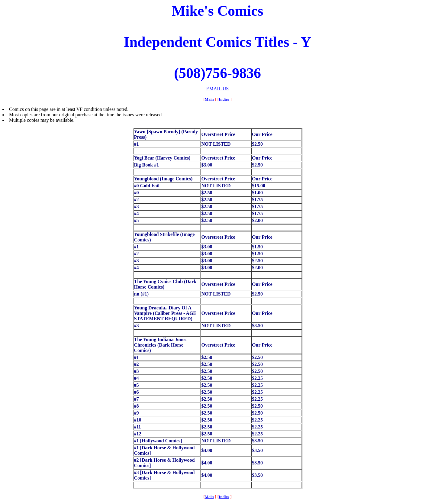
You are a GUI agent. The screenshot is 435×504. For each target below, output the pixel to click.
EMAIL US (218, 89)
